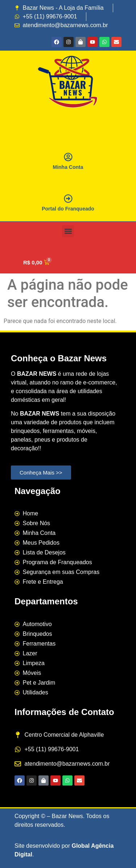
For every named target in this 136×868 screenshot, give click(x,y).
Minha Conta (68, 167)
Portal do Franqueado (68, 209)
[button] (68, 231)
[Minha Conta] (68, 157)
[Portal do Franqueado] (68, 199)
